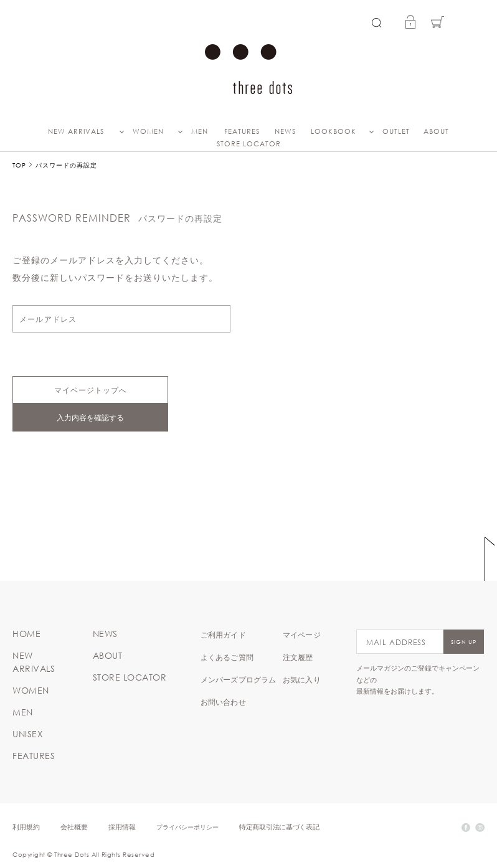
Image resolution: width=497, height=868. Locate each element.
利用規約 (26, 827)
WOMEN (148, 131)
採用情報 (122, 827)
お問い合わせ (223, 702)
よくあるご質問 (227, 657)
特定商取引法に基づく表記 (279, 827)
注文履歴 (298, 657)
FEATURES (242, 131)
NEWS (285, 131)
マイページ (302, 634)
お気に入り (302, 679)
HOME (26, 634)
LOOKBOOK (334, 131)
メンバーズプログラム (239, 679)
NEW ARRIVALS (76, 131)
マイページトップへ (91, 390)
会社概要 (74, 827)
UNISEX (28, 734)
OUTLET (396, 131)
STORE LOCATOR (249, 144)
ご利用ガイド (223, 634)
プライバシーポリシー (187, 827)
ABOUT (436, 131)
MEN (200, 131)
